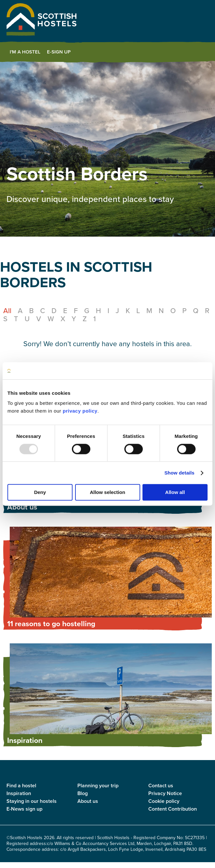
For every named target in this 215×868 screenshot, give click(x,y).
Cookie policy (164, 801)
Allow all (175, 493)
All (7, 311)
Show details (180, 473)
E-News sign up (24, 809)
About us (88, 801)
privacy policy (80, 411)
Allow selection (107, 493)
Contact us (161, 786)
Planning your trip (98, 786)
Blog (83, 793)
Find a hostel (21, 786)
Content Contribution (173, 809)
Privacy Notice (165, 793)
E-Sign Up (59, 52)
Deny (40, 493)
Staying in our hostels (32, 801)
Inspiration (19, 793)
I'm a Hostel (25, 52)
